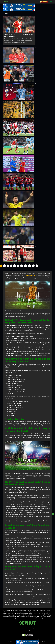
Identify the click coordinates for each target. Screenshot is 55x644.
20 (26, 266)
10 (22, 266)
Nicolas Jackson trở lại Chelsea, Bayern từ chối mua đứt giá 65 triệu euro (19, 35)
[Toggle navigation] (51, 2)
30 (30, 266)
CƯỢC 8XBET (44, 2)
